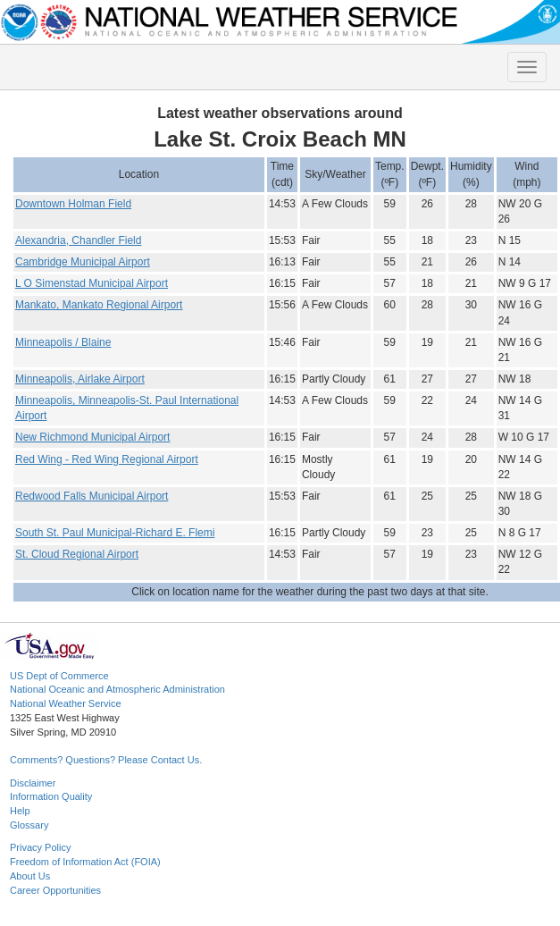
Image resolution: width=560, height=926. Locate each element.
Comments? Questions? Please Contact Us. (106, 760)
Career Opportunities (55, 890)
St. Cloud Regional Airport (77, 554)
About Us (30, 876)
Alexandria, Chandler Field (78, 240)
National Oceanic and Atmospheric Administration (117, 689)
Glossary (29, 825)
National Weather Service (66, 703)
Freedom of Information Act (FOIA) (85, 862)
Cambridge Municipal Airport (83, 262)
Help (20, 811)
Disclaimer (33, 783)
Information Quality (51, 796)
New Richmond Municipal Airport (92, 437)
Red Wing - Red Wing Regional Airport (107, 459)
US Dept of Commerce (59, 676)
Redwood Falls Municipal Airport (92, 496)
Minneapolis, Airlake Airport (80, 379)
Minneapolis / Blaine (63, 342)
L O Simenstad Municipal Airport (92, 283)
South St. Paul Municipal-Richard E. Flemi (115, 533)
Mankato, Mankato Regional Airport (99, 305)
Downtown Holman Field (73, 204)
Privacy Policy (40, 847)
